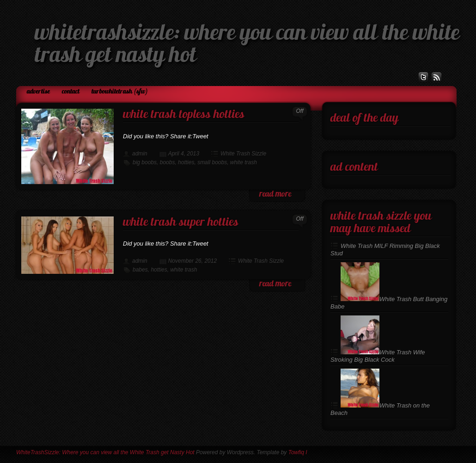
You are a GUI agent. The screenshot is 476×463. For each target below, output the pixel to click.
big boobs (145, 162)
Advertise (38, 92)
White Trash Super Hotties (181, 223)
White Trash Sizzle (243, 154)
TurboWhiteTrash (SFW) (120, 92)
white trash (244, 162)
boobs (168, 162)
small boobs (212, 162)
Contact (71, 92)
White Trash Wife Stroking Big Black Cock (378, 356)
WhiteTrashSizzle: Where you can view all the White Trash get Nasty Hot (105, 452)
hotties (186, 162)
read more (275, 194)
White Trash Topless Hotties (184, 115)
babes (140, 270)
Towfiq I (298, 452)
